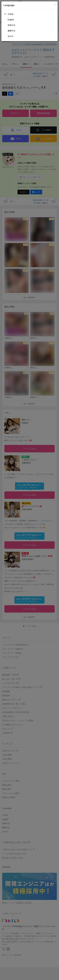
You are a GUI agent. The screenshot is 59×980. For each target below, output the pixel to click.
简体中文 (12, 25)
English (11, 20)
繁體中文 (12, 31)
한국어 (11, 36)
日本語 (11, 14)
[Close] (55, 5)
